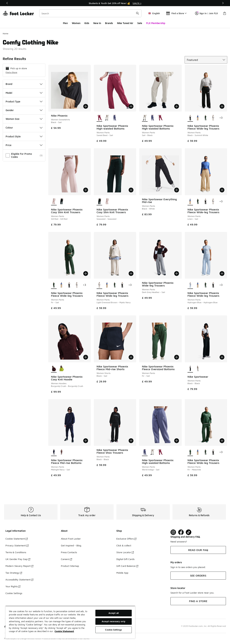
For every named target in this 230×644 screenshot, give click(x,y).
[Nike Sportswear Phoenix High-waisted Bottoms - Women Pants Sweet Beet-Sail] (160, 118)
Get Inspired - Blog (71, 545)
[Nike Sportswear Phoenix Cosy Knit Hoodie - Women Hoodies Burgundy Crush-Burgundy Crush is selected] (54, 369)
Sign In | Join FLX (206, 13)
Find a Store (11, 72)
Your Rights (13, 586)
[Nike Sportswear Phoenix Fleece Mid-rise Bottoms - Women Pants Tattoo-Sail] (62, 452)
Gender (24, 110)
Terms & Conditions (16, 552)
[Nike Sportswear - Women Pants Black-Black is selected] (190, 369)
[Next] (223, 3)
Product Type (24, 101)
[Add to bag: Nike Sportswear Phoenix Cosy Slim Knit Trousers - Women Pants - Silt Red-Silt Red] (86, 190)
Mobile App (122, 573)
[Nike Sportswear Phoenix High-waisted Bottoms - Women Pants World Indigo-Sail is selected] (145, 452)
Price (24, 145)
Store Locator (125, 552)
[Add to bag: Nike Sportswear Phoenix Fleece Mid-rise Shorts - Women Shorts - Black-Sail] (131, 357)
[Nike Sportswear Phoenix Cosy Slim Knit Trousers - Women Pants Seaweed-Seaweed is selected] (99, 202)
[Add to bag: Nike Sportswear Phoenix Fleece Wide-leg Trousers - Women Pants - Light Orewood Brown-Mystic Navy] (131, 274)
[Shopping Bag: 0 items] (225, 13)
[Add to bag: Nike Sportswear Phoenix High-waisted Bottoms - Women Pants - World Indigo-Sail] (177, 441)
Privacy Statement (17, 545)
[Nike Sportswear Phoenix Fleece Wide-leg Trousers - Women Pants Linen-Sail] (198, 118)
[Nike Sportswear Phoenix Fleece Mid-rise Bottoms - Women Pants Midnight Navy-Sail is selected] (54, 452)
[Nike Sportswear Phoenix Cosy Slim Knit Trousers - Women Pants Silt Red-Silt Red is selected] (54, 202)
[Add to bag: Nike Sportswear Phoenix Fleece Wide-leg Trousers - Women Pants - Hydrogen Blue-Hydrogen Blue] (222, 274)
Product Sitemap (70, 566)
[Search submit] (138, 13)
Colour (24, 128)
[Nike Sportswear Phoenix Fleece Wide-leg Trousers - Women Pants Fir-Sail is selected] (54, 285)
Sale (140, 23)
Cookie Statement (17, 539)
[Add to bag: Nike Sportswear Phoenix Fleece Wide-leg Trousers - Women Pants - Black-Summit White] (222, 106)
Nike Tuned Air (125, 23)
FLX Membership (156, 23)
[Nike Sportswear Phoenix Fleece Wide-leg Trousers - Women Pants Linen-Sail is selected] (190, 202)
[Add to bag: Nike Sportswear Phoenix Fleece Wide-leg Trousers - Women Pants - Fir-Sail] (86, 274)
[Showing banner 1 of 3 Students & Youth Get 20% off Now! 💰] (115, 3)
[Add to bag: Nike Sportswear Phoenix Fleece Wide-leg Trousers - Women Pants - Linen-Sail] (222, 190)
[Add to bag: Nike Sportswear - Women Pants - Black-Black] (222, 357)
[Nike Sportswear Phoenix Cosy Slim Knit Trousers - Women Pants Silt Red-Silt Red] (107, 202)
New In (97, 23)
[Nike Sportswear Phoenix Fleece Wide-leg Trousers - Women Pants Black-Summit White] (206, 202)
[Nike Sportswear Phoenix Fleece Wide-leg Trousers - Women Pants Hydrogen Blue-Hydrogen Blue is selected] (190, 285)
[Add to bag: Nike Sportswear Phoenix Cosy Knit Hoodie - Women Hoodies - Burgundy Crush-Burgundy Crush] (86, 357)
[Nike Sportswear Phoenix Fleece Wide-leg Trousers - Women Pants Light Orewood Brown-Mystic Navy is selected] (99, 285)
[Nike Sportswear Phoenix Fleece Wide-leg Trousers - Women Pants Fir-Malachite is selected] (190, 452)
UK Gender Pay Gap (18, 559)
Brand (24, 84)
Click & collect (124, 545)
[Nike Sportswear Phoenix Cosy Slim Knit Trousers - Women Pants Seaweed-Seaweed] (62, 202)
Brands (109, 23)
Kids (87, 23)
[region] (70, 622)
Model (24, 93)
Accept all (114, 613)
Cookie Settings (14, 593)
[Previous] (7, 3)
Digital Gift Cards (125, 559)
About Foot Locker (71, 539)
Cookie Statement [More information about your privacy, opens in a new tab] (64, 631)
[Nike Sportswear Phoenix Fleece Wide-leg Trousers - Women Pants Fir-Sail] (206, 118)
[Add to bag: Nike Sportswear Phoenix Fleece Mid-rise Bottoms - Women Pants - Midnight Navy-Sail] (86, 441)
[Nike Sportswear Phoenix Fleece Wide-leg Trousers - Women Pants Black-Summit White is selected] (190, 118)
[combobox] (90, 13)
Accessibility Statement (19, 579)
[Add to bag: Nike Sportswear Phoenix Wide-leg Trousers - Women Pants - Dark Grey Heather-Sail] (177, 274)
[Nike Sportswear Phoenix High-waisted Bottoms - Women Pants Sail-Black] (107, 118)
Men (65, 23)
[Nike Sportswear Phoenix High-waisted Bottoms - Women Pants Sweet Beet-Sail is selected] (99, 118)
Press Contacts (69, 552)
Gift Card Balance (127, 566)
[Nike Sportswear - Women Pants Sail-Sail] (198, 369)
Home (6, 33)
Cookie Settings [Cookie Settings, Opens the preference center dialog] (113, 630)
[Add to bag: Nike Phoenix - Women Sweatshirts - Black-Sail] (86, 106)
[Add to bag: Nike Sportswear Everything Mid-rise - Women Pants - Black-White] (177, 190)
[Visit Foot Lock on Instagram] (173, 532)
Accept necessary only (114, 621)
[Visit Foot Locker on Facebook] (181, 532)
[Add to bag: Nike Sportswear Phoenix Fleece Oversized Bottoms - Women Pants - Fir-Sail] (177, 357)
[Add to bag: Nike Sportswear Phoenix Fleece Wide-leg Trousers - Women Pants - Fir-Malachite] (222, 441)
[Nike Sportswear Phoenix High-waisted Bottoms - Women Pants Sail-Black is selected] (145, 118)
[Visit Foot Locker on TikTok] (189, 532)
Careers (66, 559)
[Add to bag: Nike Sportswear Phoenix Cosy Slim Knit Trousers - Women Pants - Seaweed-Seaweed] (131, 190)
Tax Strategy (14, 573)
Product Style (24, 136)
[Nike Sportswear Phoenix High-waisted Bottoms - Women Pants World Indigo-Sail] (115, 118)
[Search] (90, 13)
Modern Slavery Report (19, 566)
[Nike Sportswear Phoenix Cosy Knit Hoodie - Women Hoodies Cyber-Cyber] (62, 369)
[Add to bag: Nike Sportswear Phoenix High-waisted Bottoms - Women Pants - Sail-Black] (177, 106)
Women (76, 23)
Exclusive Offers (126, 539)
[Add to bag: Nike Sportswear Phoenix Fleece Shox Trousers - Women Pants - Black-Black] (131, 441)
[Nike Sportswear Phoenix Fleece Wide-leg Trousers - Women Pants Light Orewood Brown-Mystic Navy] (213, 118)
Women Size (24, 119)
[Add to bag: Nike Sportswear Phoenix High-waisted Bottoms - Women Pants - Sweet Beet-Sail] (131, 106)
